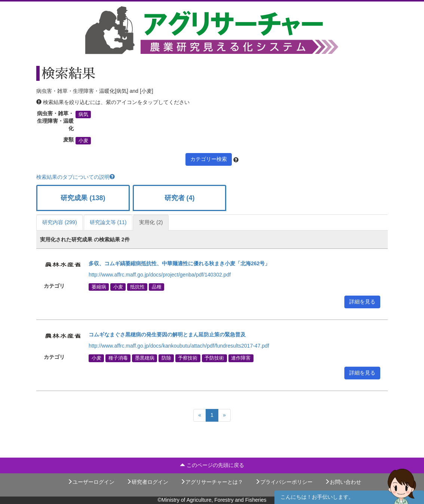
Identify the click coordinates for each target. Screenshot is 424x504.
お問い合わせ (343, 482)
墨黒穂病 (145, 358)
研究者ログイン (147, 482)
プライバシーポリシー (284, 482)
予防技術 (214, 358)
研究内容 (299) (60, 222)
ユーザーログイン (91, 482)
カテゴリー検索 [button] (209, 159)
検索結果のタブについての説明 (76, 177)
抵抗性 (137, 287)
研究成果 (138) (83, 198)
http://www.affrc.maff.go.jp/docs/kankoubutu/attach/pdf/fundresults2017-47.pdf (179, 346)
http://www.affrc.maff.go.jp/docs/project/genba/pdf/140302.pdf (160, 275)
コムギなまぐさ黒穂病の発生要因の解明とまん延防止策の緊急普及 (167, 335)
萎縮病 (99, 287)
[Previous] (200, 415)
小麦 (83, 141)
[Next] (224, 415)
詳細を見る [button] (362, 302)
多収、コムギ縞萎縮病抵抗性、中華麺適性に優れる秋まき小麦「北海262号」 (180, 263)
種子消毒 (118, 358)
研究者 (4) (180, 198)
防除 (166, 358)
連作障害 (241, 358)
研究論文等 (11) (108, 222)
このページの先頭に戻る (212, 465)
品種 (157, 287)
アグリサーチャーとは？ (212, 482)
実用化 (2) (151, 222)
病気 (83, 114)
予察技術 (188, 358)
